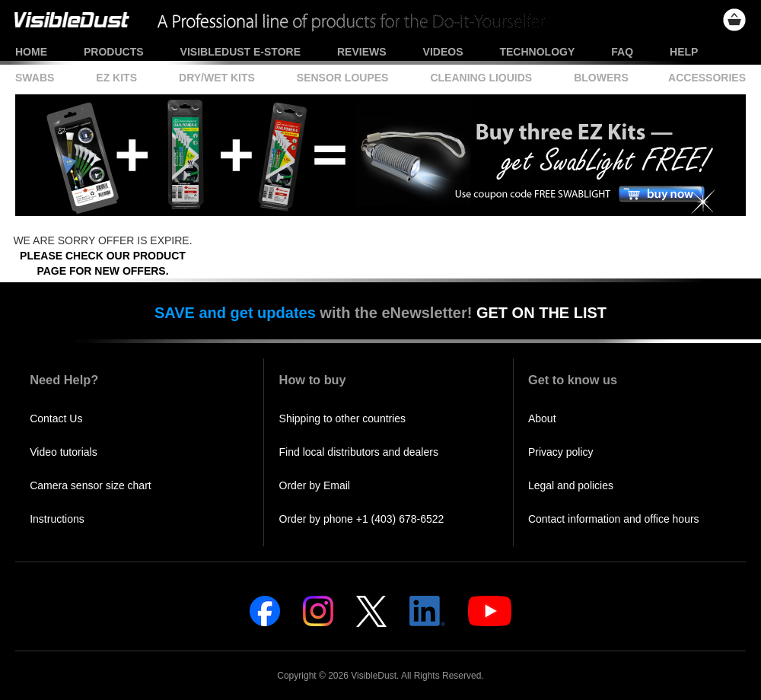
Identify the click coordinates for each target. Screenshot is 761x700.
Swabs (35, 78)
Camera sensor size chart (91, 485)
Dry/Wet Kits (217, 78)
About (542, 418)
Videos (443, 52)
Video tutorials (63, 452)
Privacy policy (561, 452)
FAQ (622, 52)
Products (114, 52)
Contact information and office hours (614, 519)
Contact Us (56, 418)
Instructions (57, 519)
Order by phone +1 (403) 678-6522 (362, 519)
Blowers (601, 78)
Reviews (362, 52)
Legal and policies (571, 485)
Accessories (707, 78)
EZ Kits (116, 78)
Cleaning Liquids (481, 78)
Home (31, 52)
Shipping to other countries (343, 418)
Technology (537, 52)
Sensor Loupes (343, 78)
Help (684, 52)
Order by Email (315, 485)
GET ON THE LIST (541, 313)
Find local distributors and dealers (359, 452)
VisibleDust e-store (240, 52)
